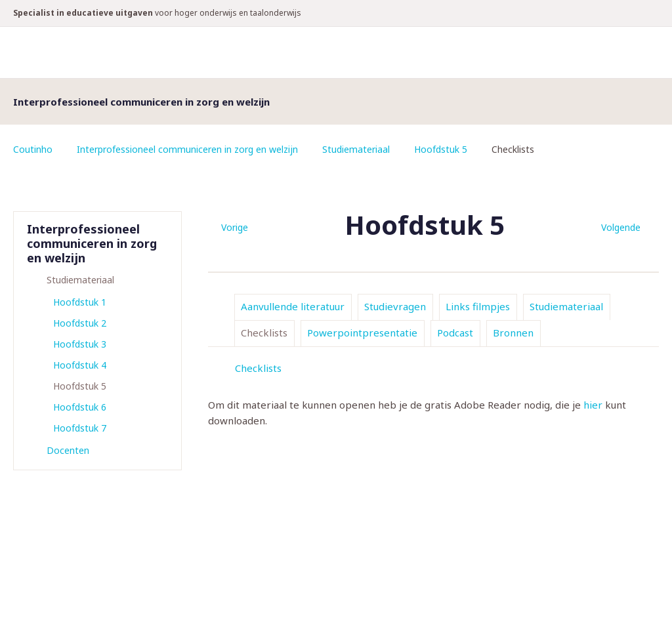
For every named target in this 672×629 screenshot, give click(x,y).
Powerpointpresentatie (362, 333)
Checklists (264, 333)
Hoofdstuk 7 (80, 428)
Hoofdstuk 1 (80, 302)
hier (593, 405)
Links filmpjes (478, 306)
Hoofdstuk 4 (80, 365)
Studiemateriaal (356, 149)
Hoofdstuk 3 (80, 344)
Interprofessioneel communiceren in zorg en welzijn (187, 149)
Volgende (621, 227)
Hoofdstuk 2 (80, 323)
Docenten (68, 450)
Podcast (455, 333)
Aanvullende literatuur (293, 306)
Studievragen (395, 306)
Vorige (235, 227)
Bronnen (513, 333)
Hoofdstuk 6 (80, 407)
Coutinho (33, 149)
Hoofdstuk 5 (441, 149)
